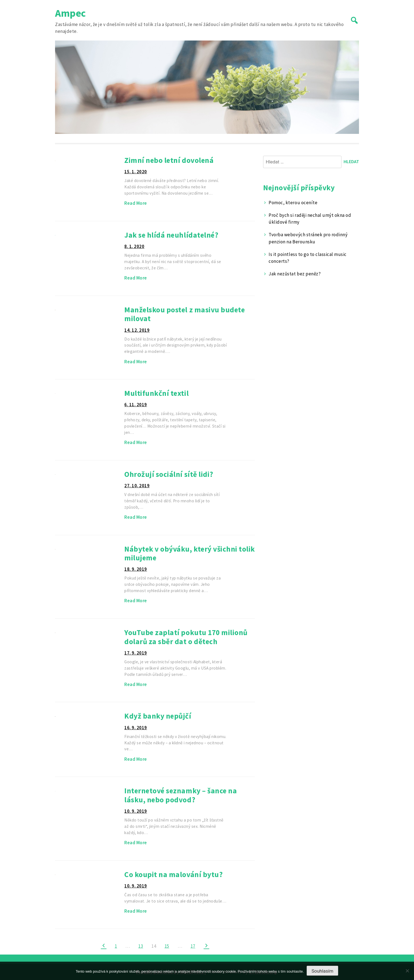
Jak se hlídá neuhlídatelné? (171, 235)
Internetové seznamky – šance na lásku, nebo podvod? (181, 795)
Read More (136, 203)
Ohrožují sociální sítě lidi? (169, 474)
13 (141, 946)
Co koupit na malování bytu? (173, 874)
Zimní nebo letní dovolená (169, 160)
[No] (407, 971)
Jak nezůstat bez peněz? (295, 274)
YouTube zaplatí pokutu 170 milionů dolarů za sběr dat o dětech (186, 637)
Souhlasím (323, 971)
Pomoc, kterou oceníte (293, 203)
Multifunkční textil (156, 393)
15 (167, 946)
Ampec (71, 13)
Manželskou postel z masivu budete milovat (185, 314)
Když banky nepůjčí (158, 716)
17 (193, 946)
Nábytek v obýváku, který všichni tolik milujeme (189, 553)
